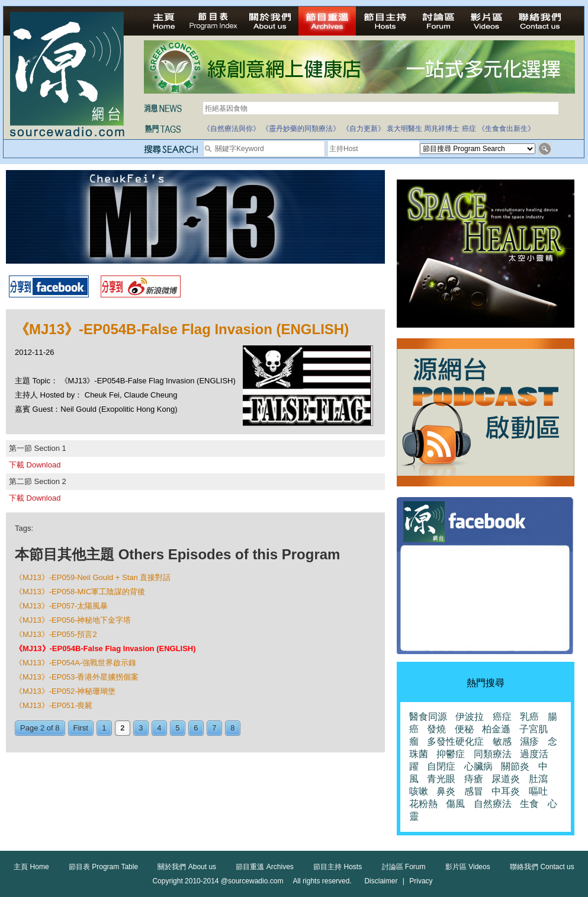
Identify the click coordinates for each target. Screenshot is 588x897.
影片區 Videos (468, 867)
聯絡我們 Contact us (542, 867)
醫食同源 (428, 717)
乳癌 (529, 717)
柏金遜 (496, 729)
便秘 (464, 729)
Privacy (421, 881)
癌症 (469, 129)
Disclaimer (381, 881)
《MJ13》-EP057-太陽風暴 (61, 606)
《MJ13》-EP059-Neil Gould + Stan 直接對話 (93, 577)
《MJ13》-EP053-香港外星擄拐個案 (77, 677)
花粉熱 (423, 804)
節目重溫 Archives (264, 867)
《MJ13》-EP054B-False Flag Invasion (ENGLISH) (105, 648)
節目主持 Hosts (338, 867)
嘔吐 (538, 791)
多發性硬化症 (455, 741)
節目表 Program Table (103, 867)
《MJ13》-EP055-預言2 (56, 634)
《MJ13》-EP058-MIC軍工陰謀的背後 (80, 592)
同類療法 (493, 754)
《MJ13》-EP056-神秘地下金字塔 (73, 620)
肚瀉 (538, 779)
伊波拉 (470, 717)
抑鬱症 (451, 754)
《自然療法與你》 (232, 129)
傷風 (455, 804)
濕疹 (529, 741)
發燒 (436, 729)
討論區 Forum (404, 867)
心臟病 (478, 766)
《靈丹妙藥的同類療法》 (301, 129)
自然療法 (493, 804)
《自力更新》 (364, 129)
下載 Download (35, 465)
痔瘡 (474, 779)
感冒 (474, 791)
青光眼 (441, 779)
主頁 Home (31, 867)
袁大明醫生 (404, 129)
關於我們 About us (187, 867)
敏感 (502, 741)
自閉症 (441, 766)
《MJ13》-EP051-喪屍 (54, 705)
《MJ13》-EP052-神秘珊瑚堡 (65, 691)
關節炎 (515, 766)
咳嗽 (419, 791)
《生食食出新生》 (506, 129)
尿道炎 (506, 779)
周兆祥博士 (442, 129)
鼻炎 (446, 791)
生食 (529, 804)
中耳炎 (506, 791)
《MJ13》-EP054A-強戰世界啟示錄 (75, 663)
